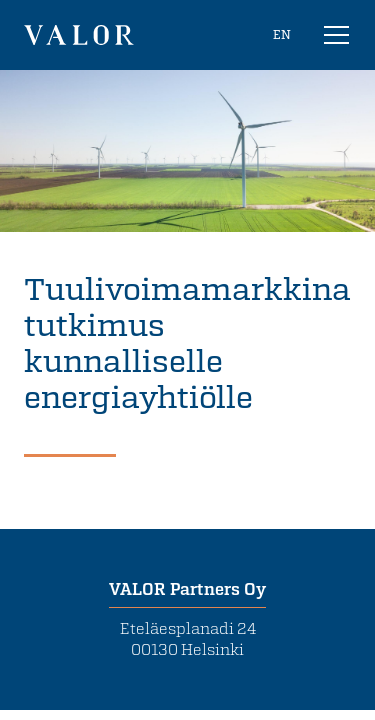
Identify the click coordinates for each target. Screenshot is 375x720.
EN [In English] (282, 34)
